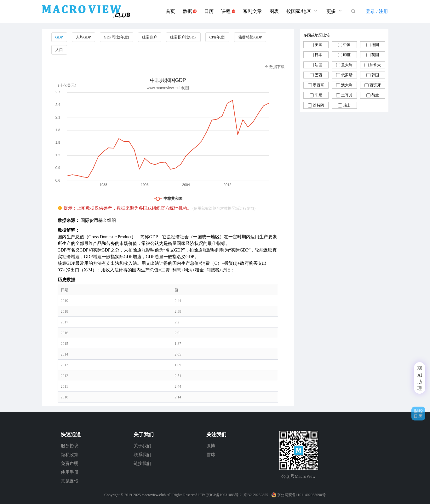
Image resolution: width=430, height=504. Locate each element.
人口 (59, 50)
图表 (274, 11)
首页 (170, 11)
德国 (375, 45)
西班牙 (375, 85)
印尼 (318, 95)
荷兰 (375, 95)
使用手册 (70, 472)
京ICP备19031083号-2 (224, 495)
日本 (318, 55)
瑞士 (347, 105)
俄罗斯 (347, 75)
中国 (347, 45)
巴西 (318, 75)
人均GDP (83, 37)
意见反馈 (70, 481)
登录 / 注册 (377, 11)
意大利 (347, 65)
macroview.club (154, 495)
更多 (335, 11)
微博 (211, 446)
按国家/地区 (303, 11)
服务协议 (70, 446)
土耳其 (347, 95)
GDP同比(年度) (117, 37)
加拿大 (375, 65)
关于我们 (142, 446)
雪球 (211, 455)
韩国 (375, 75)
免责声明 (70, 463)
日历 (209, 11)
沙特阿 (318, 105)
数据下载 (275, 67)
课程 (228, 11)
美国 (318, 45)
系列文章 (252, 11)
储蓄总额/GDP (250, 37)
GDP (59, 37)
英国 (375, 55)
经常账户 (150, 37)
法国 (318, 65)
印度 (347, 55)
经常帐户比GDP (183, 37)
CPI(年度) (218, 37)
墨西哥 (318, 85)
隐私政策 (70, 455)
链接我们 (142, 463)
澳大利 (347, 85)
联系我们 (142, 455)
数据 (190, 11)
